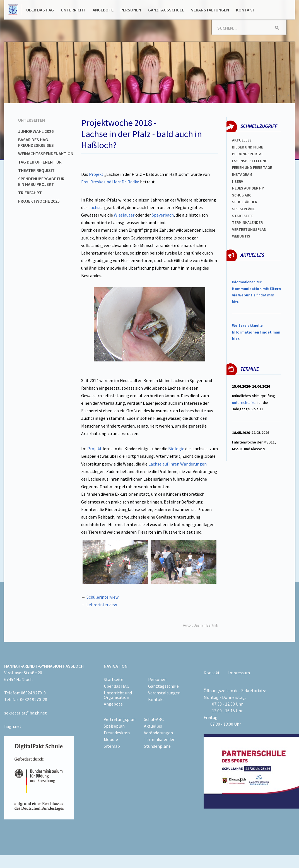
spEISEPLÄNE (243, 209)
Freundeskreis (117, 733)
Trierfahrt (30, 193)
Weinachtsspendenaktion (46, 154)
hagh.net (13, 726)
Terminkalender (247, 222)
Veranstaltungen (210, 10)
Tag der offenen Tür (40, 162)
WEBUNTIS (241, 236)
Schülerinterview (103, 597)
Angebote (103, 10)
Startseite (243, 216)
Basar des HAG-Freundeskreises (36, 142)
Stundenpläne (157, 746)
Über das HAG (40, 10)
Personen (131, 10)
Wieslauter (124, 215)
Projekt (96, 174)
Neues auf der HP (248, 188)
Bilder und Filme (248, 147)
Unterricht (73, 10)
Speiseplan (114, 726)
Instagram (242, 174)
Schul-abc (242, 195)
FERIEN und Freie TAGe (252, 167)
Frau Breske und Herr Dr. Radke (110, 182)
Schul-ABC (154, 719)
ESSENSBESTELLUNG (250, 161)
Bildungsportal (248, 154)
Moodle (111, 739)
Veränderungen (158, 733)
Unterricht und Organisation (118, 695)
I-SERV (238, 181)
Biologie (176, 449)
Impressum (239, 673)
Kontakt (245, 10)
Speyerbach (163, 215)
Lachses (96, 207)
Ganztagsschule (166, 10)
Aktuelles (242, 140)
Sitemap (112, 746)
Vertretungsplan (249, 229)
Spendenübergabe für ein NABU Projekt (41, 181)
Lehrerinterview (102, 605)
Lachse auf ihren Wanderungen (178, 464)
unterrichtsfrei (244, 402)
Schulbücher (245, 202)
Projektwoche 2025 (39, 201)
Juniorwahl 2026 (36, 131)
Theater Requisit (36, 170)
